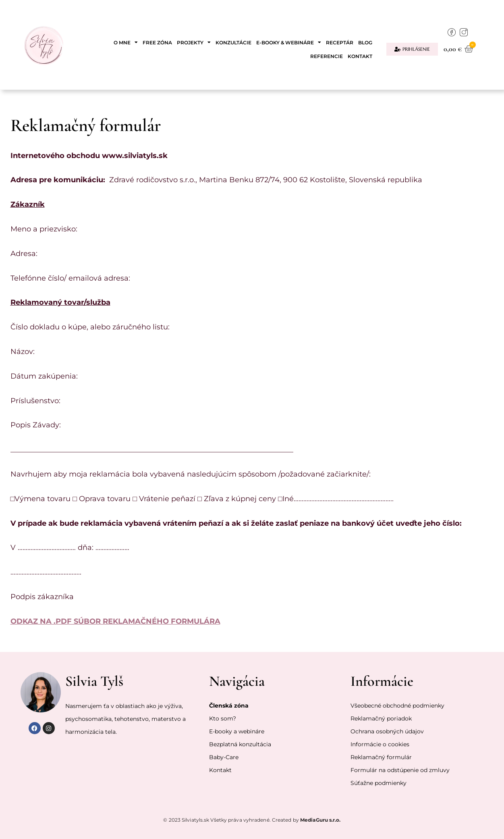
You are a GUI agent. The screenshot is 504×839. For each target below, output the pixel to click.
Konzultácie (233, 43)
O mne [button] (126, 42)
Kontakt (360, 56)
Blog (365, 43)
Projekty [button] (194, 42)
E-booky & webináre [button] (289, 42)
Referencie (327, 56)
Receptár (340, 43)
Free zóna (157, 43)
